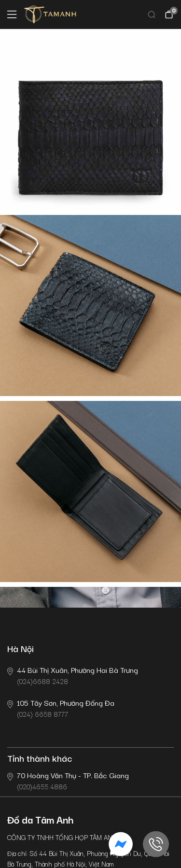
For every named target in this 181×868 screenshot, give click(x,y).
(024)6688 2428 (73, 675)
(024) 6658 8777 (61, 708)
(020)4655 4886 (68, 780)
